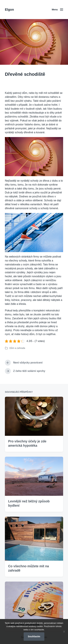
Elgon (9, 10)
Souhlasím (34, 636)
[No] (64, 632)
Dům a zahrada (17, 348)
